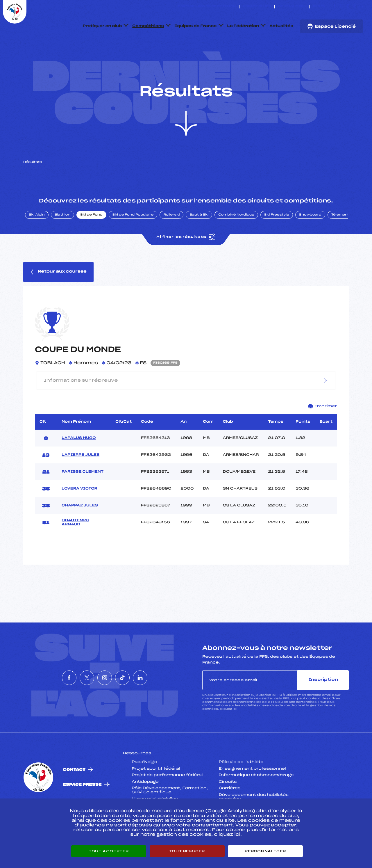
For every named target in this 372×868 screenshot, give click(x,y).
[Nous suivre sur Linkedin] (361, 7)
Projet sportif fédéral (156, 796)
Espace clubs (257, 7)
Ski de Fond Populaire (133, 242)
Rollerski (171, 242)
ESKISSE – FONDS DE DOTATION (207, 7)
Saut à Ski (199, 242)
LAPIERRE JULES (81, 482)
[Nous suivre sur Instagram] (348, 7)
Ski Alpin (37, 242)
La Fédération (243, 26)
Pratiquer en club (102, 26)
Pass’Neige (144, 789)
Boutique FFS (292, 7)
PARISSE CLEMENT (83, 499)
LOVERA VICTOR (79, 516)
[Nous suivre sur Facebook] (334, 7)
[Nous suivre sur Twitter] (341, 7)
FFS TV (319, 7)
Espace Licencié (331, 26)
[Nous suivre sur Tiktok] (354, 7)
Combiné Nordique (236, 242)
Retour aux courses (58, 299)
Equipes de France (196, 26)
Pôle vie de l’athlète (241, 789)
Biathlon (62, 242)
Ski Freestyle (277, 242)
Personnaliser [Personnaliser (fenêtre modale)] (265, 851)
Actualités (281, 26)
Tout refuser (187, 851)
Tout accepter (109, 851)
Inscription (323, 707)
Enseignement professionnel (252, 796)
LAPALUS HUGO (79, 465)
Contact (74, 797)
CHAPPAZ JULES (80, 533)
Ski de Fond (91, 242)
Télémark (340, 242)
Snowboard (310, 242)
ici (235, 737)
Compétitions (148, 26)
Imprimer (323, 434)
